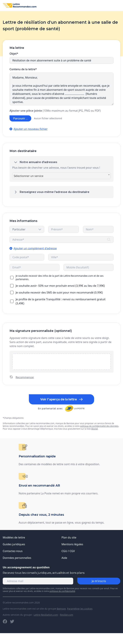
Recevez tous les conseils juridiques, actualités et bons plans (44, 573)
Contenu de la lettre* (23, 69)
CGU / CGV (68, 551)
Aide (64, 558)
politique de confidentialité (62, 591)
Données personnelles (17, 558)
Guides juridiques (14, 544)
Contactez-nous (13, 551)
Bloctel (94, 429)
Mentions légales (72, 544)
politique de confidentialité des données (99, 426)
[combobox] (62, 176)
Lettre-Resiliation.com (46, 615)
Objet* (14, 54)
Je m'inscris (99, 581)
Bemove (61, 609)
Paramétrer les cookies (80, 609)
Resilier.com (67, 615)
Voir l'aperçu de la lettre (62, 399)
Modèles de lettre (14, 537)
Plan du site (69, 537)
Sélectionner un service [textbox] (29, 176)
